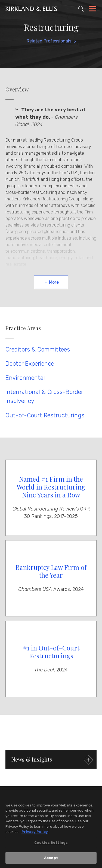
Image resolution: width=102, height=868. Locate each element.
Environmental (25, 378)
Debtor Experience (30, 364)
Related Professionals (49, 41)
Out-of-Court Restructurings (45, 415)
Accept (51, 858)
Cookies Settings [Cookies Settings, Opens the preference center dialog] (51, 843)
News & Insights (52, 760)
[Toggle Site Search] (81, 9)
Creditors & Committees (38, 349)
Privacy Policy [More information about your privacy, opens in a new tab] (35, 832)
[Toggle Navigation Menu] (92, 10)
